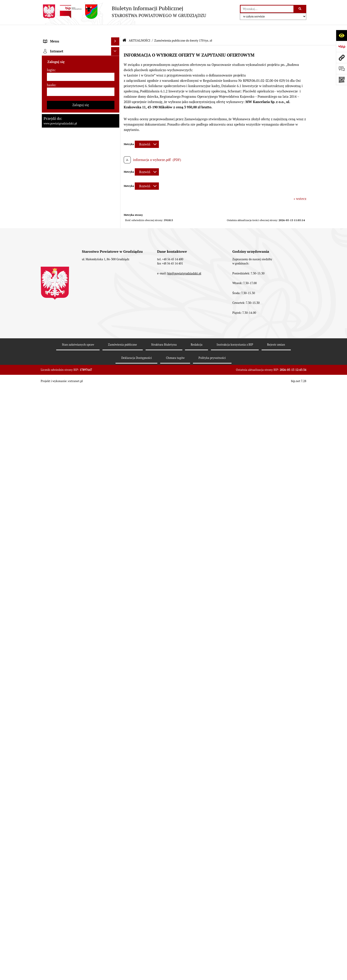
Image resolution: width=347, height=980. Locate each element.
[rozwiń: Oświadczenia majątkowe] (116, 177)
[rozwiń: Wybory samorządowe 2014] (116, 361)
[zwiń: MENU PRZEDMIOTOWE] (116, 39)
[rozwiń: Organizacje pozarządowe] (116, 574)
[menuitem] (81, 50)
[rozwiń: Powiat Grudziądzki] (116, 50)
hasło (51, 867)
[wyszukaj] (267, 9)
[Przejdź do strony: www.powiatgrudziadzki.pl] (341, 57)
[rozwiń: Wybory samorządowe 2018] (116, 350)
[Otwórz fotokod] (341, 80)
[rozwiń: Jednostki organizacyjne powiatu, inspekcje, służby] (116, 161)
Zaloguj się (81, 887)
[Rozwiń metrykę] (147, 133)
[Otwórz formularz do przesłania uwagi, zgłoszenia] (341, 69)
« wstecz (300, 188)
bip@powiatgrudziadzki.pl (184, 955)
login (51, 853)
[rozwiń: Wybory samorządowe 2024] (116, 339)
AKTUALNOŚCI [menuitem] (55, 200)
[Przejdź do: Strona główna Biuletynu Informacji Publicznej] (124, 29)
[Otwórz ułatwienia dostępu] (341, 35)
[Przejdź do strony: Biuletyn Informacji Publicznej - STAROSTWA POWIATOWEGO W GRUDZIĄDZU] (123, 12)
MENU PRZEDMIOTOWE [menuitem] (62, 39)
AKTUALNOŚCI (140, 29)
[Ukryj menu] (115, 31)
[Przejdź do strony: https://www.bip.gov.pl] (341, 46)
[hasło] (81, 874)
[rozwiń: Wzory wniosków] (116, 311)
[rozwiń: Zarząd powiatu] (116, 94)
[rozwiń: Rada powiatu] (116, 72)
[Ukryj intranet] (115, 834)
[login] (81, 859)
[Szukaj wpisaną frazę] (300, 9)
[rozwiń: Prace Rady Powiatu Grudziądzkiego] (116, 189)
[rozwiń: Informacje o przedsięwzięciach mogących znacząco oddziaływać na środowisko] (116, 428)
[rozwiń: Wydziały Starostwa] (116, 150)
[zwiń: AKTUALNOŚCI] (116, 200)
